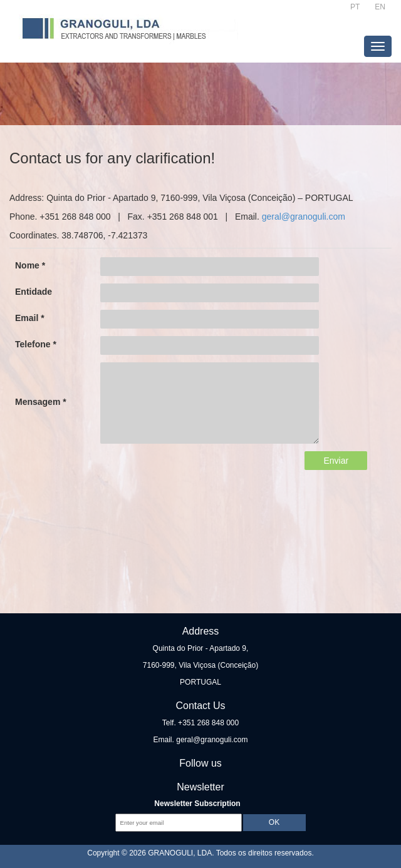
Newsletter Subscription (197, 804)
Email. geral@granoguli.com (201, 740)
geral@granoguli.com (304, 217)
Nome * (30, 265)
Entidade (34, 292)
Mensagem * (41, 402)
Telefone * (36, 344)
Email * (30, 318)
